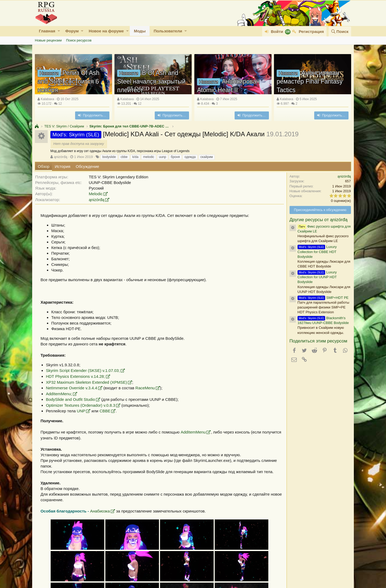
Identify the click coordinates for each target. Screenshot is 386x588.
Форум (72, 31)
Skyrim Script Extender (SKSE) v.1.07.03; (85, 370)
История (62, 166)
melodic (149, 157)
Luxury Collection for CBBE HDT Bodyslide (315, 252)
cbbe (124, 157)
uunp (163, 157)
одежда (190, 157)
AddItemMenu (196, 432)
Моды (140, 31)
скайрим (207, 157)
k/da (136, 157)
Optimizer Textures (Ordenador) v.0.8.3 (83, 405)
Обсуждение (88, 166)
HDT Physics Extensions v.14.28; (78, 376)
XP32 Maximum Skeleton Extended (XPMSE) (89, 382)
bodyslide (109, 157)
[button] (59, 31)
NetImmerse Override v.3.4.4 (74, 388)
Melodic (98, 194)
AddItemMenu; (61, 394)
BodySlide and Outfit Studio (73, 399)
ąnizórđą (61, 157)
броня (175, 157)
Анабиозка (102, 511)
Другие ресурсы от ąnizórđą (316, 220)
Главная (47, 31)
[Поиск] (340, 31)
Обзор (44, 166)
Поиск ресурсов (79, 40)
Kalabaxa (47, 99)
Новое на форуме (106, 31)
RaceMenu (148, 388)
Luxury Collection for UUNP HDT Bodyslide (315, 277)
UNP (83, 411)
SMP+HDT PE (321, 298)
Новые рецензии (48, 40)
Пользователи (168, 31)
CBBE (107, 411)
